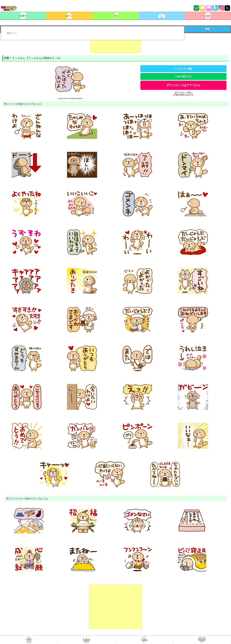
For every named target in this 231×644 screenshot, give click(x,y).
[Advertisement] (115, 45)
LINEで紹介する (183, 76)
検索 (207, 29)
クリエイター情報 (183, 69)
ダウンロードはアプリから (183, 85)
